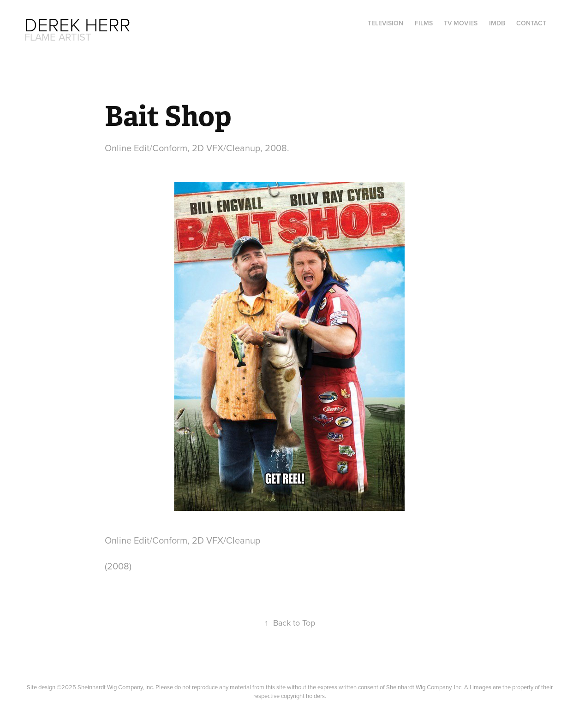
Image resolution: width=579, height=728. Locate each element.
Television (385, 23)
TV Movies (461, 23)
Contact (531, 23)
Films (424, 23)
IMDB (497, 23)
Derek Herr (78, 24)
